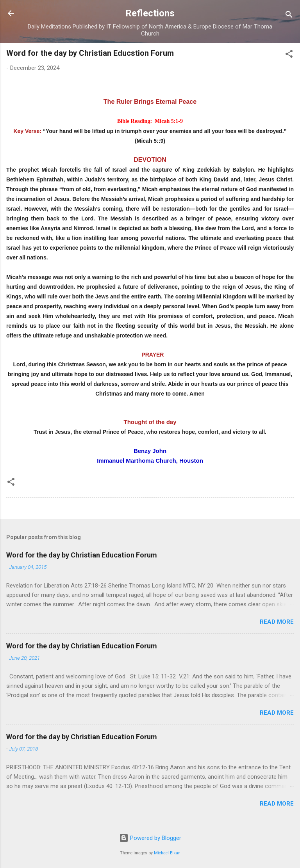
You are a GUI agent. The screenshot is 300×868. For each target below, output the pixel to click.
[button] (289, 55)
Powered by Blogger (150, 838)
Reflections (150, 13)
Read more (277, 622)
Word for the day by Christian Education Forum (82, 555)
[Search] (289, 16)
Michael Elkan (167, 853)
